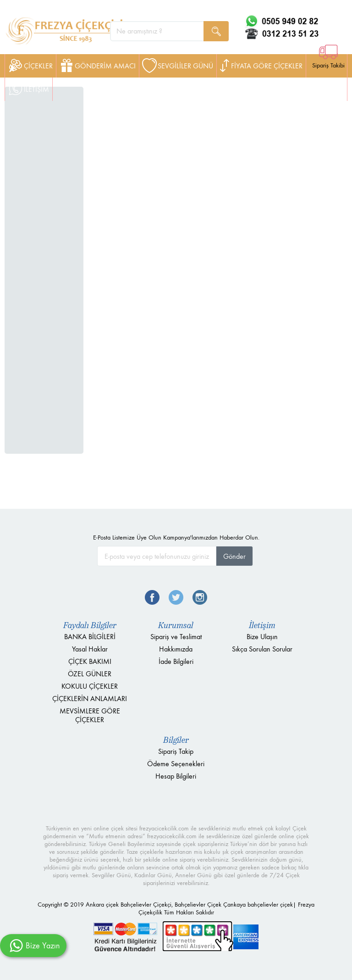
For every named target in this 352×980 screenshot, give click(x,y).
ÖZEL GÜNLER (90, 674)
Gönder (234, 556)
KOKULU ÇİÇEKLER (90, 686)
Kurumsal (176, 625)
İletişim (262, 625)
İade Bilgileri (176, 661)
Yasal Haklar (90, 649)
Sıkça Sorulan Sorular (262, 649)
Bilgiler (176, 740)
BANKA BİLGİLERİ (90, 637)
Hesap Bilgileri (176, 776)
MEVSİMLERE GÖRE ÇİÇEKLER (90, 715)
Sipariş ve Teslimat (176, 637)
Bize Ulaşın (262, 637)
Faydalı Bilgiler (90, 625)
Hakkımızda (176, 649)
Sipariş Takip (176, 751)
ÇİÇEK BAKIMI (90, 661)
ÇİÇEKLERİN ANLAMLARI (90, 699)
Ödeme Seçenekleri (176, 764)
